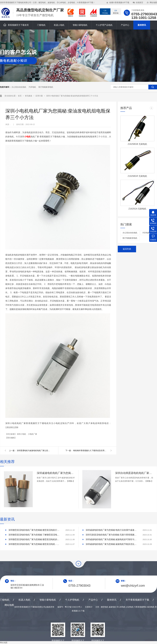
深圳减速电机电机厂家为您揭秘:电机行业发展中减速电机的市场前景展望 (112, 530)
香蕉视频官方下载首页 (16, 25)
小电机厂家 (32, 434)
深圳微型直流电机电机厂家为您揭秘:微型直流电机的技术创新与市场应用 (35, 539)
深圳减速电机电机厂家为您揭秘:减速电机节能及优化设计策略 (112, 544)
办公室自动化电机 (19, 87)
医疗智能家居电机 (46, 87)
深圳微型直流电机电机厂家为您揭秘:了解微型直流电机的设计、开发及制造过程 (35, 535)
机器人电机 (59, 25)
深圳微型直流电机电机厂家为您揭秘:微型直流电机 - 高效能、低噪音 (35, 544)
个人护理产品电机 (104, 25)
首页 (20, 96)
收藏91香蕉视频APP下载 (119, 3)
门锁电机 (41, 25)
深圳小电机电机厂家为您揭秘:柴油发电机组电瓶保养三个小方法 (72, 96)
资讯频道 (29, 96)
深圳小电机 (22, 434)
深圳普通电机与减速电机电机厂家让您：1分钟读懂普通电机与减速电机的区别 (34, 450)
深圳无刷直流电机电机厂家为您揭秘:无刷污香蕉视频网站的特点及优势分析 (112, 535)
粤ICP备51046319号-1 (73, 607)
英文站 (116, 12)
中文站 (105, 12)
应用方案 (39, 96)
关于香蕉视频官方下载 (137, 600)
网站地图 (153, 3)
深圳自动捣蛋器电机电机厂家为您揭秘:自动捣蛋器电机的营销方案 (134, 473)
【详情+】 (71, 481)
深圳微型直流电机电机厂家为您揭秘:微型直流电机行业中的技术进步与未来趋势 (35, 530)
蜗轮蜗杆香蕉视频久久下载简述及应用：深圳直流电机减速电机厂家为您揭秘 (90, 450)
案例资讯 (142, 25)
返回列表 (127, 249)
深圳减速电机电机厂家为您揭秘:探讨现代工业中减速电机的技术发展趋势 (56, 473)
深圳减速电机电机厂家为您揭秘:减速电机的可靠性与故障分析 (112, 539)
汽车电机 (32, 87)
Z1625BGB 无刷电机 (137, 144)
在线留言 (139, 3)
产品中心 (125, 25)
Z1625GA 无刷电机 (137, 209)
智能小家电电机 (80, 25)
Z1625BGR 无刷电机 (137, 176)
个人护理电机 (72, 600)
